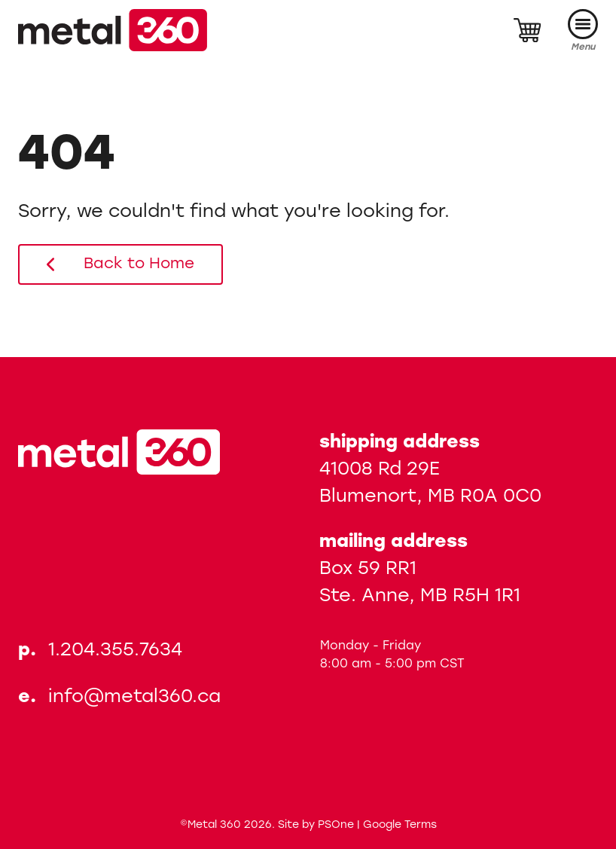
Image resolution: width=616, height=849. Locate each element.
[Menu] (583, 31)
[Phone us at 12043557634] (119, 652)
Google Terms (400, 825)
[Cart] (527, 30)
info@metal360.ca (134, 698)
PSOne (336, 825)
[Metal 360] (113, 30)
